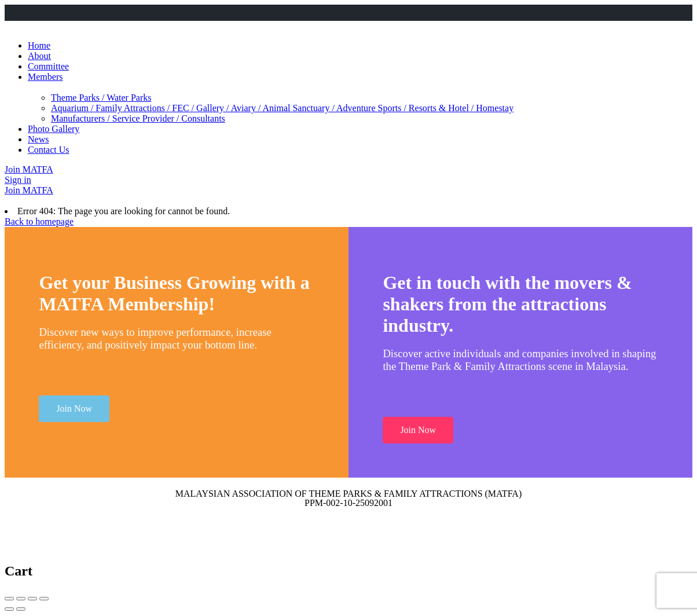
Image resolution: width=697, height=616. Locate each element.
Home (39, 45)
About (39, 56)
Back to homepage (39, 221)
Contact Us (49, 150)
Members (45, 77)
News (38, 139)
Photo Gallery (54, 129)
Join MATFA (29, 169)
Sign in (18, 180)
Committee (48, 66)
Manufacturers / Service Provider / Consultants (138, 118)
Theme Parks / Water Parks (101, 98)
